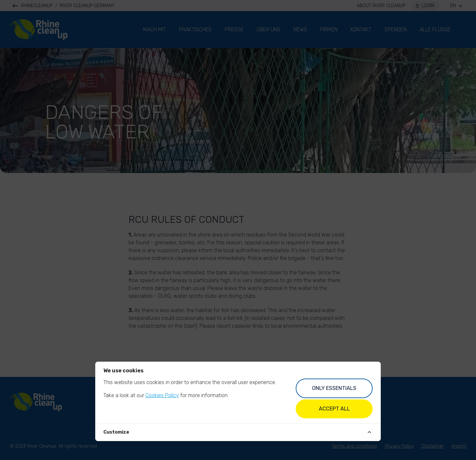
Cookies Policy (162, 395)
